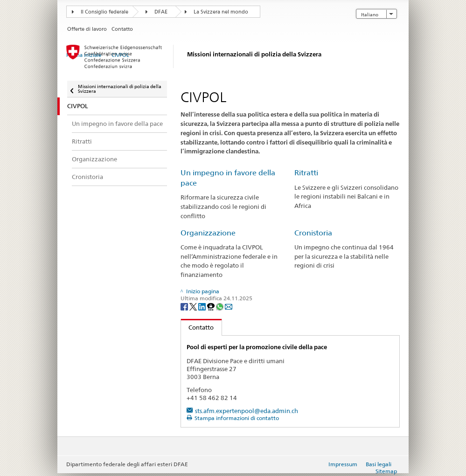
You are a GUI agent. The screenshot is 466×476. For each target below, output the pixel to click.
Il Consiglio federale (104, 12)
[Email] (229, 306)
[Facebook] (185, 306)
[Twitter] (194, 306)
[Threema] (212, 306)
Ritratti (306, 173)
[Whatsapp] (220, 306)
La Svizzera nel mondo (221, 12)
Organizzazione (208, 233)
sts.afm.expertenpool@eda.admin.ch (247, 411)
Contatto (198, 327)
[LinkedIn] (203, 306)
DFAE (161, 12)
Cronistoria (313, 233)
